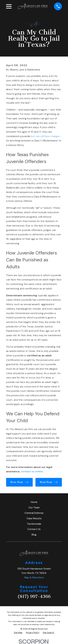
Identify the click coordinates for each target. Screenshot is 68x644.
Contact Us (34, 529)
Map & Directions (34, 578)
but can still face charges (45, 136)
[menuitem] (18, 633)
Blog (34, 535)
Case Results (34, 518)
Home (34, 502)
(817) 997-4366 (34, 596)
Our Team (34, 508)
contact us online (32, 472)
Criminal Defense (34, 513)
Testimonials (34, 524)
